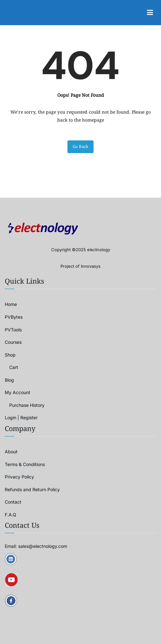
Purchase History (27, 405)
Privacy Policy (19, 477)
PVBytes (14, 317)
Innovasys (91, 266)
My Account (17, 392)
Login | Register (21, 418)
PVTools (13, 330)
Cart (14, 367)
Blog (9, 380)
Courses (13, 342)
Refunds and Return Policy (32, 489)
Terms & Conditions (25, 464)
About (11, 452)
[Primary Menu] (150, 13)
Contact (13, 502)
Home (11, 304)
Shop (10, 355)
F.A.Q (10, 515)
